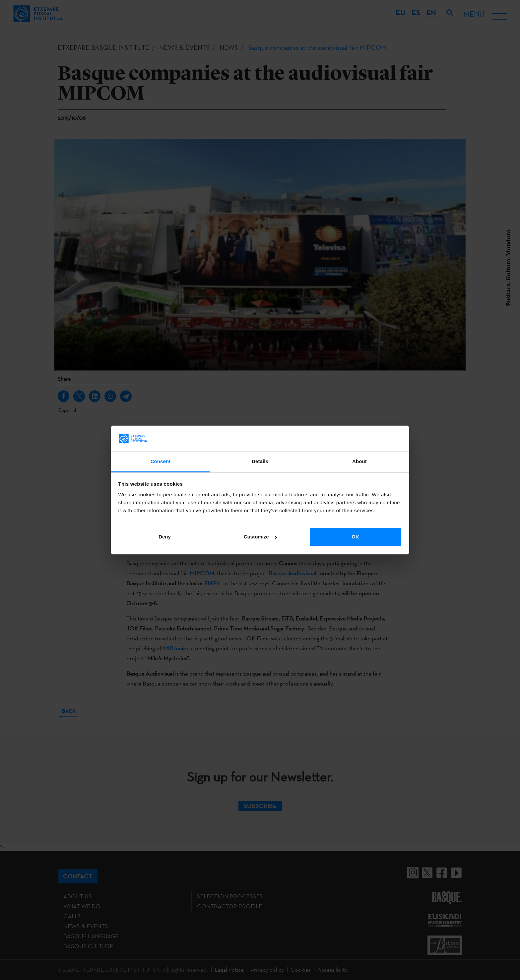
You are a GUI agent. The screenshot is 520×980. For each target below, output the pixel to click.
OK (355, 537)
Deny (165, 537)
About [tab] (359, 461)
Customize (260, 537)
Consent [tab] (161, 461)
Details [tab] (260, 461)
